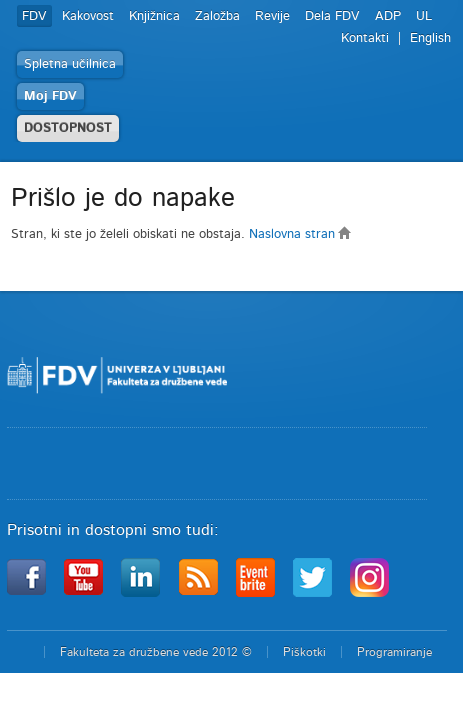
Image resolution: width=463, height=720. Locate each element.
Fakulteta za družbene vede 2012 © (156, 652)
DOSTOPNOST (68, 128)
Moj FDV (50, 96)
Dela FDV (332, 16)
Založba (217, 16)
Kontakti (365, 38)
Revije (272, 16)
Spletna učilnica (70, 64)
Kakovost (88, 16)
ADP (388, 16)
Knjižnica (154, 16)
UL (424, 16)
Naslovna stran (300, 234)
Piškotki (304, 652)
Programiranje (394, 652)
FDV (34, 16)
